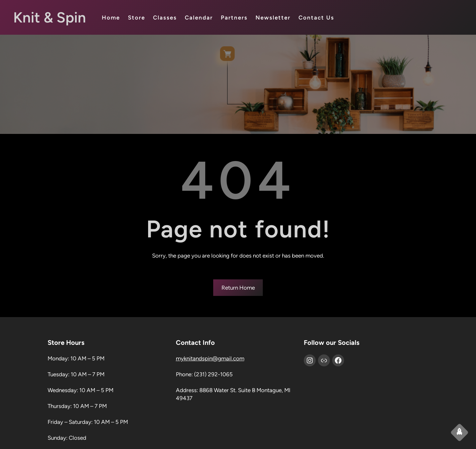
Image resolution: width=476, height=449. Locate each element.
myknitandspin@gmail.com (210, 358)
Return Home (238, 288)
